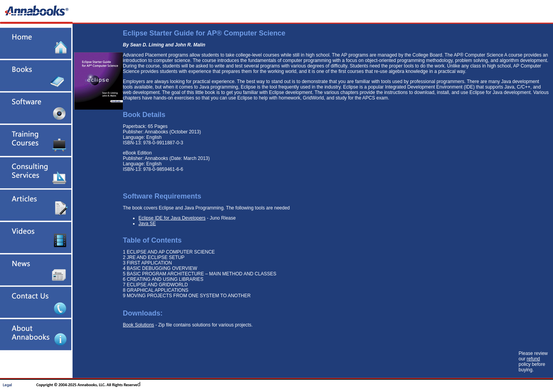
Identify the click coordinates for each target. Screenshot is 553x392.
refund (534, 359)
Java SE (147, 223)
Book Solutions (138, 325)
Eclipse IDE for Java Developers (172, 218)
